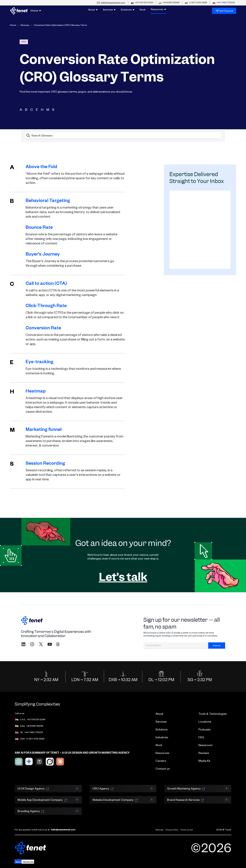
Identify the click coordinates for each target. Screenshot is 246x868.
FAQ (201, 738)
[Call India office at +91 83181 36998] (169, 3)
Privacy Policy (172, 830)
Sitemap (159, 830)
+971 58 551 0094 (36, 720)
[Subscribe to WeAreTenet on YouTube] (50, 644)
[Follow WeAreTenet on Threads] (58, 644)
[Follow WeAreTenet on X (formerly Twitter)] (41, 644)
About (159, 714)
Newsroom (206, 746)
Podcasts (205, 730)
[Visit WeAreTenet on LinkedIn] (23, 644)
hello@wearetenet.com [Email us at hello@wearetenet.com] (113, 3)
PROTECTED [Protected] (28, 862)
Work (143, 10)
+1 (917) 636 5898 (35, 739)
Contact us (163, 769)
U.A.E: (20, 720)
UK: (19, 733)
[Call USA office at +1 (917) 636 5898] (196, 3)
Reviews (204, 753)
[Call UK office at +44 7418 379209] (224, 3)
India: (20, 726)
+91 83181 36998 (35, 726)
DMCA (18, 862)
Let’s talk (123, 577)
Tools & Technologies (213, 714)
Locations (205, 722)
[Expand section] (77, 788)
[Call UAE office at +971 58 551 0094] (142, 3)
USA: (20, 739)
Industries (162, 738)
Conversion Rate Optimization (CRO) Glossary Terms (60, 26)
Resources (162, 753)
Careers (161, 761)
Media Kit (204, 761)
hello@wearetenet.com (63, 830)
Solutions (162, 730)
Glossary (25, 26)
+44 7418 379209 (33, 733)
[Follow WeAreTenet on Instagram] (32, 644)
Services (161, 722)
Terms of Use (187, 830)
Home (13, 26)
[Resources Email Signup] (200, 230)
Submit (217, 646)
